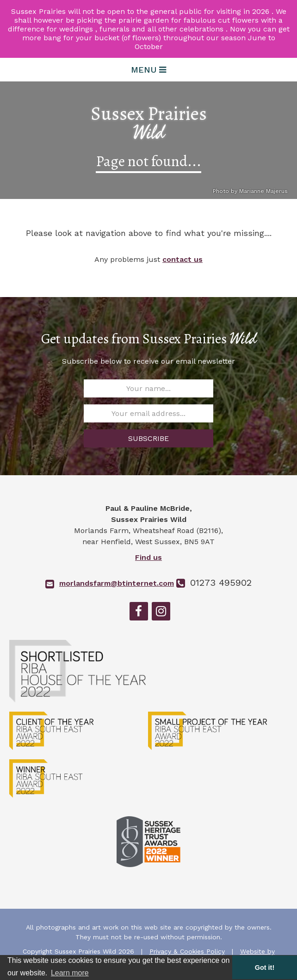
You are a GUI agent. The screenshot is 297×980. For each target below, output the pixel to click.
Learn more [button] (70, 973)
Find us (148, 557)
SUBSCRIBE (148, 438)
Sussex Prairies (149, 123)
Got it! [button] (265, 968)
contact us (183, 259)
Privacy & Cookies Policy (187, 951)
